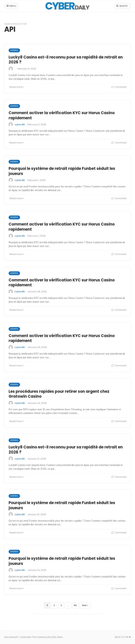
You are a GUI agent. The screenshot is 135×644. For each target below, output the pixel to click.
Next (84, 605)
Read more (17, 87)
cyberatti (20, 124)
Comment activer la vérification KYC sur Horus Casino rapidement (62, 115)
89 (75, 605)
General (14, 50)
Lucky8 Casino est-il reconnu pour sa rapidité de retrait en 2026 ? (66, 60)
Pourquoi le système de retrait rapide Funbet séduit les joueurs (62, 171)
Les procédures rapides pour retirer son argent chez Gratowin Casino (59, 394)
